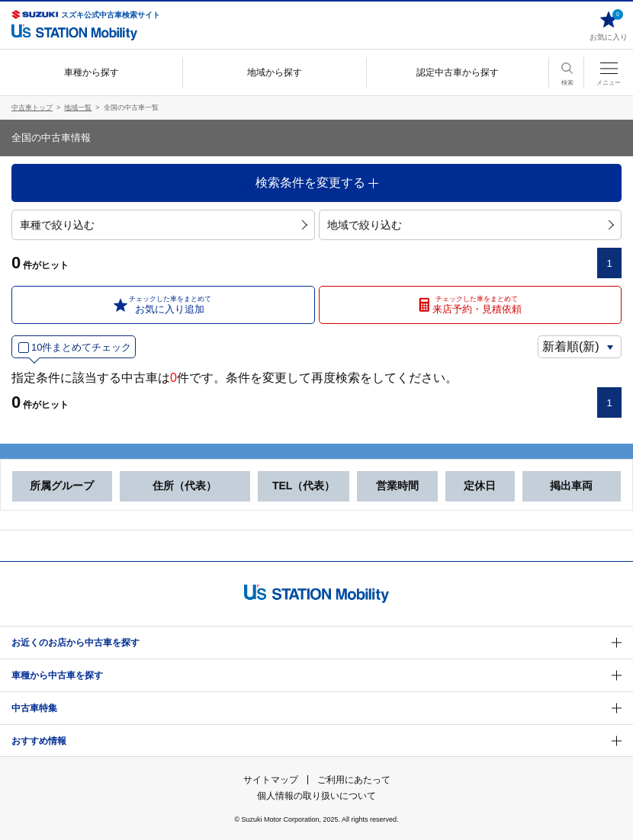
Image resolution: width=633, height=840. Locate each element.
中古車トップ (32, 107)
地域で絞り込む (471, 225)
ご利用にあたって (354, 780)
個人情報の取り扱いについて (316, 796)
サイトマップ (271, 780)
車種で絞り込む (163, 225)
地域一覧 (78, 107)
